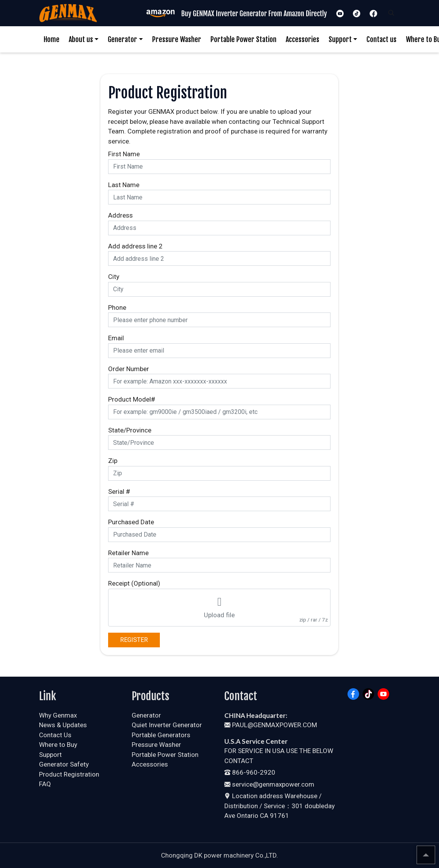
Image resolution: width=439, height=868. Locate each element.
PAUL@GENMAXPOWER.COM (271, 725)
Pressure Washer (177, 39)
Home (52, 39)
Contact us (381, 39)
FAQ (45, 784)
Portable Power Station (243, 39)
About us (81, 39)
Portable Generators (161, 735)
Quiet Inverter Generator (167, 725)
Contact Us (55, 735)
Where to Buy (58, 745)
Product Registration (69, 774)
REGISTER (134, 640)
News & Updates (63, 725)
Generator (122, 39)
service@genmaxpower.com (269, 784)
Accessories (303, 39)
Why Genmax (58, 715)
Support (340, 39)
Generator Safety (64, 764)
